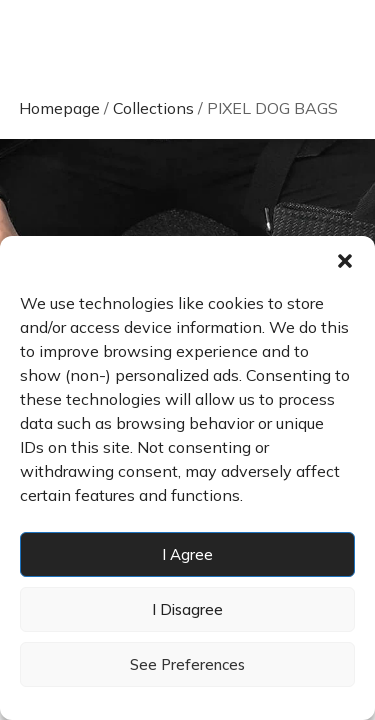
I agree (187, 554)
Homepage (59, 108)
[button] (345, 261)
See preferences (187, 664)
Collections (153, 108)
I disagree (187, 609)
